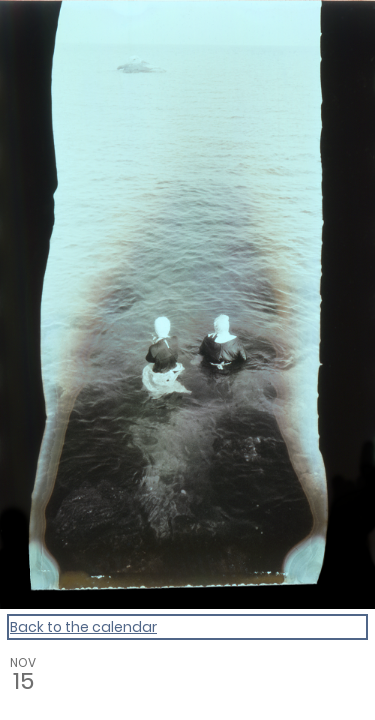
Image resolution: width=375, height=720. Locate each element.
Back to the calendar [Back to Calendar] (83, 627)
